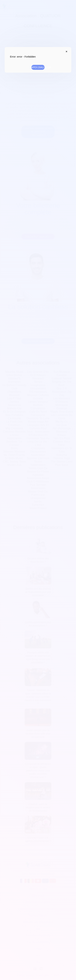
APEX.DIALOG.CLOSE (66, 52)
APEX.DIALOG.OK (38, 67)
